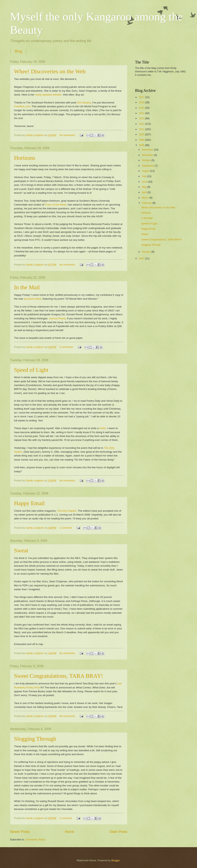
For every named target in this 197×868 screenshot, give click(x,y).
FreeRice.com (22, 106)
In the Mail (27, 287)
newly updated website (48, 95)
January (146, 252)
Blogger (116, 860)
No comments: (68, 135)
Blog (18, 51)
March (146, 198)
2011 (142, 129)
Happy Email (29, 503)
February (147, 203)
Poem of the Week (56, 205)
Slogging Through (35, 739)
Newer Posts (20, 832)
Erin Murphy (84, 103)
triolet (102, 428)
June (145, 182)
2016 (142, 102)
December (148, 150)
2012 (142, 124)
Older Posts (118, 832)
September (148, 166)
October (146, 160)
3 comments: (67, 347)
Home (69, 832)
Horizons (25, 158)
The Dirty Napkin (67, 511)
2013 (142, 118)
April (145, 192)
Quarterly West (33, 299)
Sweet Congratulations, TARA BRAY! (59, 676)
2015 (142, 108)
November (148, 155)
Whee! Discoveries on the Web (50, 71)
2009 (142, 140)
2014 (142, 113)
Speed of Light (31, 370)
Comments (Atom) (35, 840)
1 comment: (66, 528)
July (144, 176)
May (144, 187)
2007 (142, 258)
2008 (142, 145)
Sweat (21, 550)
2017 (142, 97)
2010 (142, 134)
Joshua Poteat (57, 318)
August (146, 171)
